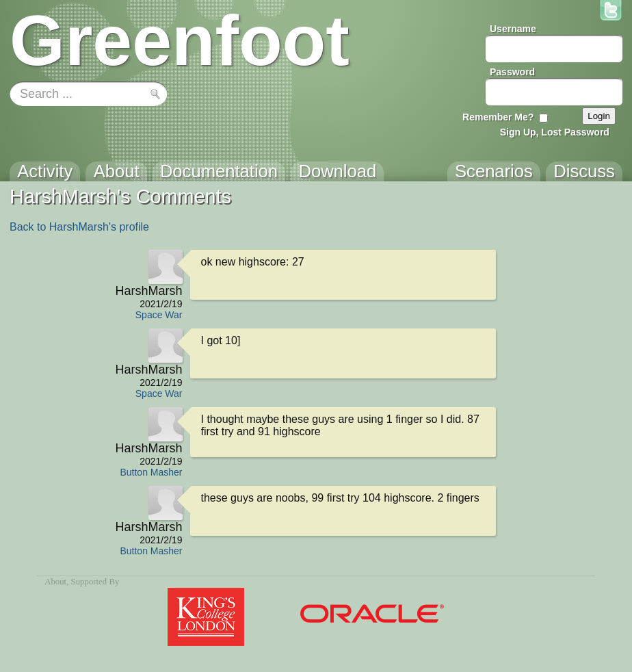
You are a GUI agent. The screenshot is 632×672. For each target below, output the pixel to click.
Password (512, 72)
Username (513, 29)
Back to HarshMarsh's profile (79, 227)
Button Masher (151, 472)
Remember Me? (498, 117)
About (55, 582)
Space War (159, 315)
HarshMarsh (148, 291)
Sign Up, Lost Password (555, 132)
